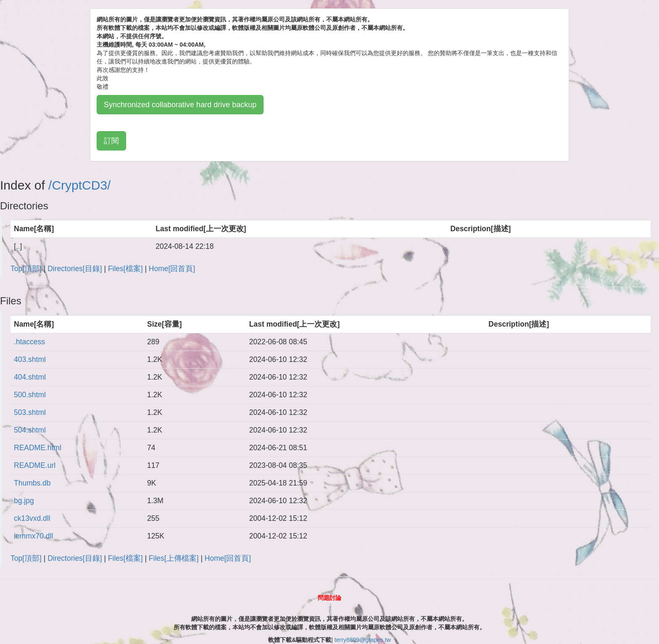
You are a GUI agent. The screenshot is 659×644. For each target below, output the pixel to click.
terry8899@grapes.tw (363, 640)
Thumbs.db (32, 483)
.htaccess (29, 342)
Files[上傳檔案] (174, 558)
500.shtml (30, 395)
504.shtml (30, 430)
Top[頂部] (26, 269)
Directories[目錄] (75, 269)
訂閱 (111, 141)
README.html (38, 448)
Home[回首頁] (172, 269)
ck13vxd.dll (32, 518)
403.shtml (30, 359)
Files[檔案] (125, 269)
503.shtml (30, 412)
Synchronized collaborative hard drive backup (180, 105)
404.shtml (30, 377)
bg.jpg (24, 501)
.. (18, 246)
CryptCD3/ (81, 185)
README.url (35, 465)
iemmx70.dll (33, 536)
